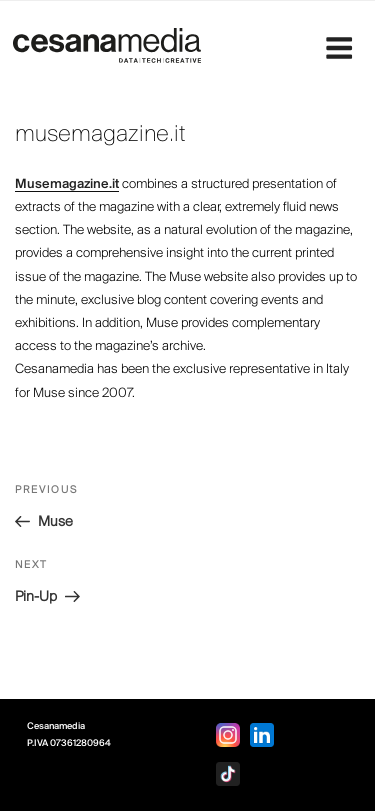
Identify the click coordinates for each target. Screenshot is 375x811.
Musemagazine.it (67, 184)
